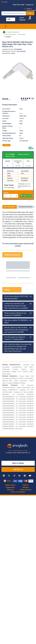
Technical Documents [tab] (26, 207)
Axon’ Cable (29, 367)
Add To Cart (26, 196)
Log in (22, 18)
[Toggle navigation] (6, 26)
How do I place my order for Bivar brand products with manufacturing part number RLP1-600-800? (18, 330)
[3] (26, 98)
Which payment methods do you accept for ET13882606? (18, 314)
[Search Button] (30, 13)
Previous (6, 270)
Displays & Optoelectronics (13, 32)
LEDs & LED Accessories (10, 34)
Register (22, 20)
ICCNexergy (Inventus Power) (14, 369)
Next (30, 270)
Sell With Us (18, 469)
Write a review (24, 100)
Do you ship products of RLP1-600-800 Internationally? (18, 297)
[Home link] (4, 32)
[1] (22, 98)
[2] (24, 98)
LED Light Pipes (22, 34)
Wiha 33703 (19, 429)
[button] (30, 18)
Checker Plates (24, 376)
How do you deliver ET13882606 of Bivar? (18, 321)
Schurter (25, 372)
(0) (33, 98)
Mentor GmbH (6, 374)
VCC (20, 372)
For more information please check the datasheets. (18, 245)
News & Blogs (18, 463)
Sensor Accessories (21, 381)
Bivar (13, 53)
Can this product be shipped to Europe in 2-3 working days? (18, 338)
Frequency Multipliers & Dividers (16, 383)
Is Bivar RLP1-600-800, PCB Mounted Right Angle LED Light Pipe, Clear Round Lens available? (18, 306)
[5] (30, 98)
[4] (28, 98)
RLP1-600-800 (21, 51)
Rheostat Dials (7, 381)
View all (6, 145)
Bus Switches (29, 378)
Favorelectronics (17, 367)
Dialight (14, 372)
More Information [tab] (10, 207)
